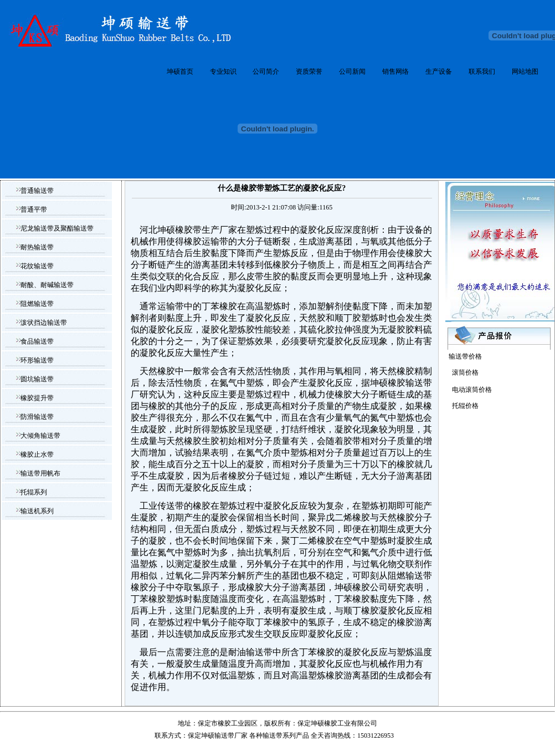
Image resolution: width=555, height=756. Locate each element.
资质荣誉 (309, 71)
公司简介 (266, 71)
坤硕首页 (180, 71)
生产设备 (439, 71)
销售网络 (395, 71)
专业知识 (223, 71)
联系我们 (482, 71)
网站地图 (525, 71)
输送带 (273, 735)
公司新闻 (352, 71)
